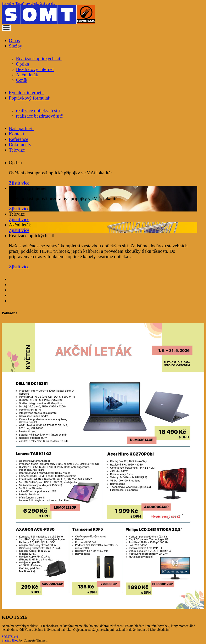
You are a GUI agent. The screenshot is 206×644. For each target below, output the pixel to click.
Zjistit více (19, 183)
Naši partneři (21, 128)
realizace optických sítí (38, 111)
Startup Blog (10, 640)
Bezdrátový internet (35, 69)
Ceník (22, 80)
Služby (16, 46)
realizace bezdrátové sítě (39, 116)
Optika (23, 64)
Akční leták (27, 75)
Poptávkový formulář (29, 98)
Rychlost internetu (26, 93)
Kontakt (17, 134)
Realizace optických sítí (39, 59)
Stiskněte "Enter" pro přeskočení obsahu (28, 3)
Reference (19, 139)
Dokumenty (20, 145)
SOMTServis (10, 637)
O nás (14, 41)
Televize (17, 150)
